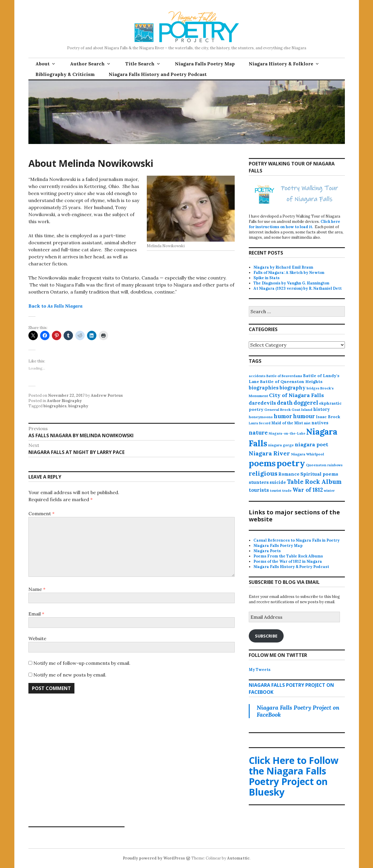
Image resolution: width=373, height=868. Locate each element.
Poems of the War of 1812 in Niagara (288, 561)
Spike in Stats (266, 278)
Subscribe (266, 636)
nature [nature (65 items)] (258, 433)
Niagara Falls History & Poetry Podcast (291, 567)
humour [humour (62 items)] (304, 416)
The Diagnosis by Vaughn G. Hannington (291, 283)
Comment (41, 513)
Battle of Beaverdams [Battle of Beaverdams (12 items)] (284, 376)
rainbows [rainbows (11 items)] (335, 465)
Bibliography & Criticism (65, 74)
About (42, 64)
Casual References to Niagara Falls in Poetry (297, 540)
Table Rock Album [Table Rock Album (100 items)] (314, 482)
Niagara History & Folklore (281, 64)
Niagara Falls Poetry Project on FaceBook (298, 711)
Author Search (87, 64)
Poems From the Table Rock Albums (288, 556)
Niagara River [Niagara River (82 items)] (269, 453)
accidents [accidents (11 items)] (257, 376)
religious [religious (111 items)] (263, 473)
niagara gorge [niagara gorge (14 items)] (281, 445)
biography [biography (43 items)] (293, 388)
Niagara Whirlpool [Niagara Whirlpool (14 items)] (308, 454)
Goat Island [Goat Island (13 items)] (302, 410)
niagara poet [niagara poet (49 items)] (311, 444)
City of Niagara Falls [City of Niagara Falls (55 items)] (296, 395)
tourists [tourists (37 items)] (259, 490)
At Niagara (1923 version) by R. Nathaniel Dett (298, 288)
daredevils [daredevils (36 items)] (262, 403)
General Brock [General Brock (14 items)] (277, 410)
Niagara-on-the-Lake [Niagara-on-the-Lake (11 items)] (287, 433)
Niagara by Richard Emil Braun (283, 267)
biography (78, 406)
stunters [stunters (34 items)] (259, 482)
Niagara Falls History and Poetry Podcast (158, 74)
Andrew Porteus (107, 395)
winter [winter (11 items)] (329, 491)
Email (36, 614)
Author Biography (64, 401)
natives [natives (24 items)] (320, 423)
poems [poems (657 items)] (262, 463)
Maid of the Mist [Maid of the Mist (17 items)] (287, 423)
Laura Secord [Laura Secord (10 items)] (260, 423)
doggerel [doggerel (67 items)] (306, 403)
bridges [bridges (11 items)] (313, 388)
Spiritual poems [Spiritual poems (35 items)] (319, 474)
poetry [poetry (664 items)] (291, 463)
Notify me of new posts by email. (70, 675)
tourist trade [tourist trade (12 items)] (281, 491)
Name (37, 589)
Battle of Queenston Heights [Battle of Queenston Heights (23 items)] (291, 382)
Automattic (238, 858)
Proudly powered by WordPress (154, 858)
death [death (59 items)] (285, 403)
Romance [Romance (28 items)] (289, 474)
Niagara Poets (267, 551)
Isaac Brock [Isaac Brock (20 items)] (328, 417)
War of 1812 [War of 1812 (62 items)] (308, 490)
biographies (55, 406)
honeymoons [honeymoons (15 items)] (261, 417)
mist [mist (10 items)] (307, 423)
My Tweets (260, 670)
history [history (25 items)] (322, 409)
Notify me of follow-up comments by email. (82, 663)
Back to (56, 306)
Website (37, 638)
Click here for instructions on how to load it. (294, 224)
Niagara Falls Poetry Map (205, 64)
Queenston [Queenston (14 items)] (316, 465)
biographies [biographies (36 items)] (264, 388)
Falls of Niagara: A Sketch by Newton (289, 273)
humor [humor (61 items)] (283, 416)
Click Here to (294, 776)
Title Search (140, 64)
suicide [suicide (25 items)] (278, 482)
